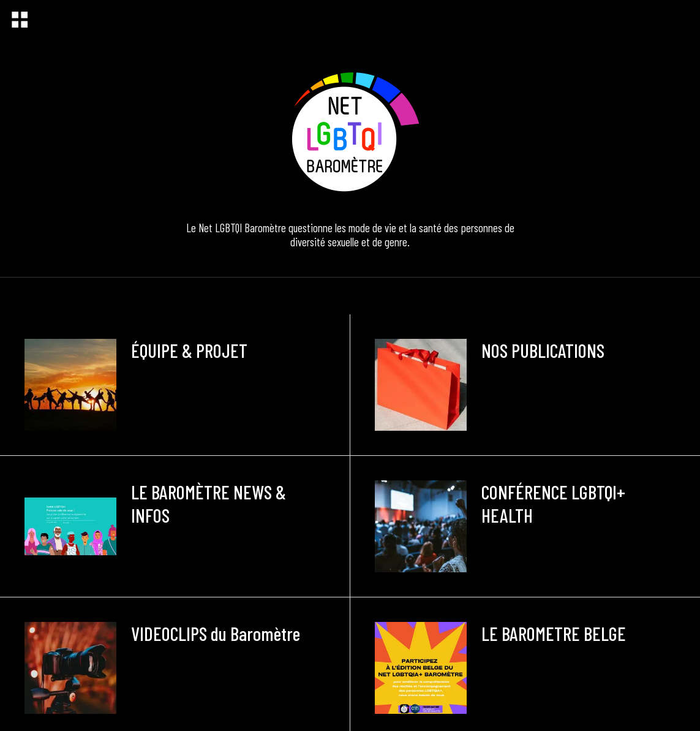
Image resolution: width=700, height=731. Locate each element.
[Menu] (20, 20)
